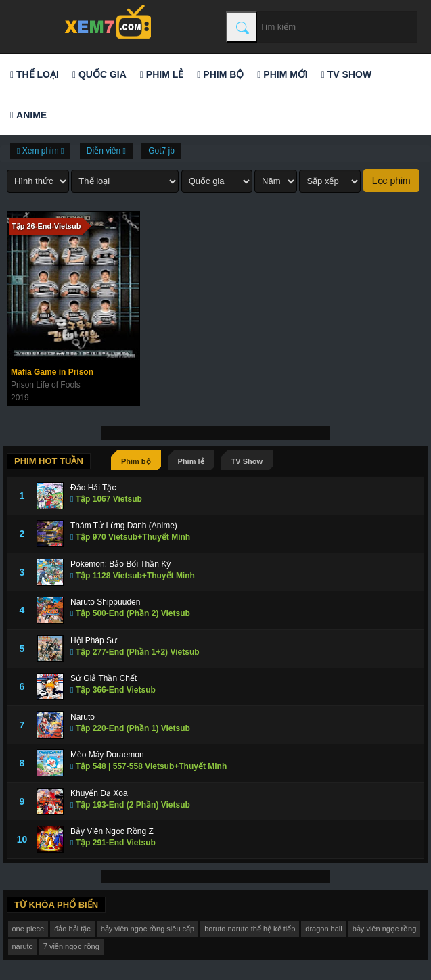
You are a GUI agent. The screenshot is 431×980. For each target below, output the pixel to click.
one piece (28, 929)
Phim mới (282, 74)
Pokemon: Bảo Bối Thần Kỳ (120, 564)
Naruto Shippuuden (105, 602)
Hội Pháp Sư (94, 640)
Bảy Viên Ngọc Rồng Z (112, 831)
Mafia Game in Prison (52, 372)
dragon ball (323, 929)
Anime (28, 115)
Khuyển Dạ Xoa (99, 793)
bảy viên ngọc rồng (385, 929)
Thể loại (35, 74)
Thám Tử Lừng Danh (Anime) (124, 526)
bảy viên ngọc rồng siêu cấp (148, 929)
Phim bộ (220, 74)
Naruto (83, 717)
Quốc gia (99, 74)
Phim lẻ (162, 74)
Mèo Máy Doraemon (107, 755)
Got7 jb (161, 151)
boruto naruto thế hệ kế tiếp (250, 929)
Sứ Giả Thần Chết (104, 678)
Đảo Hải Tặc (93, 488)
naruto (23, 946)
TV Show (346, 74)
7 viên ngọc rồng (71, 946)
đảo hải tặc (72, 929)
